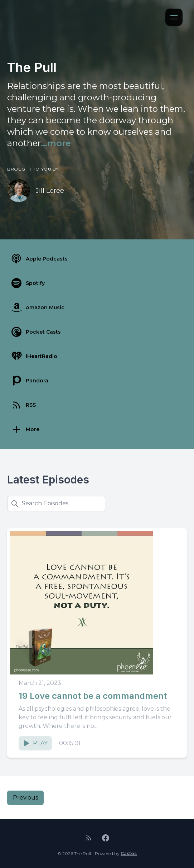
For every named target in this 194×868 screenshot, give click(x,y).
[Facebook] (106, 838)
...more (56, 143)
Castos (129, 853)
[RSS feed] (88, 838)
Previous (25, 798)
